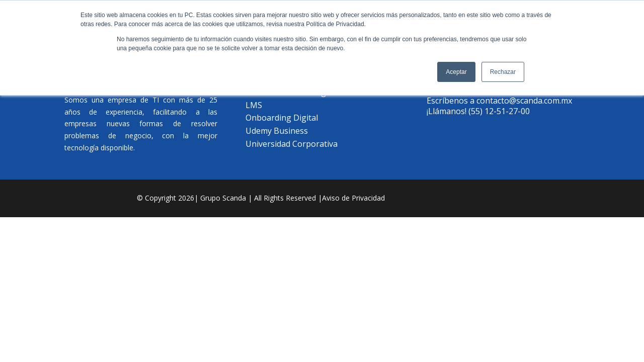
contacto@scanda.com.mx (524, 101)
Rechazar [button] (503, 72)
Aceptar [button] (456, 72)
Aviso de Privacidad (353, 198)
